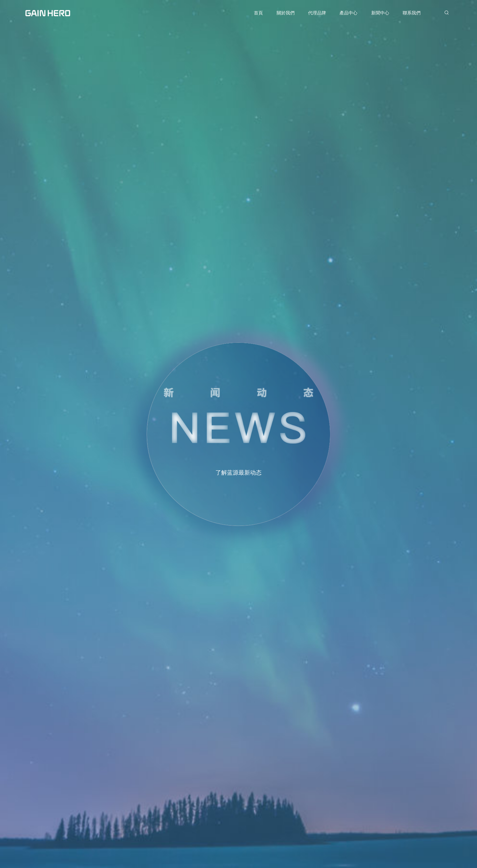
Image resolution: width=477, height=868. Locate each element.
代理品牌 (317, 13)
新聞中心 (380, 13)
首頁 (258, 13)
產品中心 (348, 13)
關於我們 (286, 13)
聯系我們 (412, 13)
